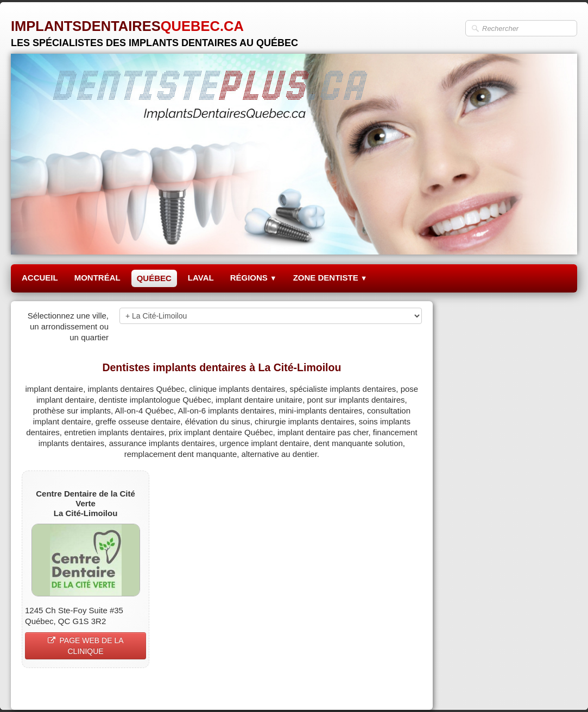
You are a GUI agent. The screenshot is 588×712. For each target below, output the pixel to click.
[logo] (154, 30)
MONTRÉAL (97, 278)
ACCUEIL (40, 278)
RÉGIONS (254, 278)
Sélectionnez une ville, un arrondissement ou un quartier (68, 326)
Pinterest (405, 688)
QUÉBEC (154, 278)
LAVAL (201, 278)
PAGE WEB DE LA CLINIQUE (86, 646)
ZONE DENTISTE (330, 278)
